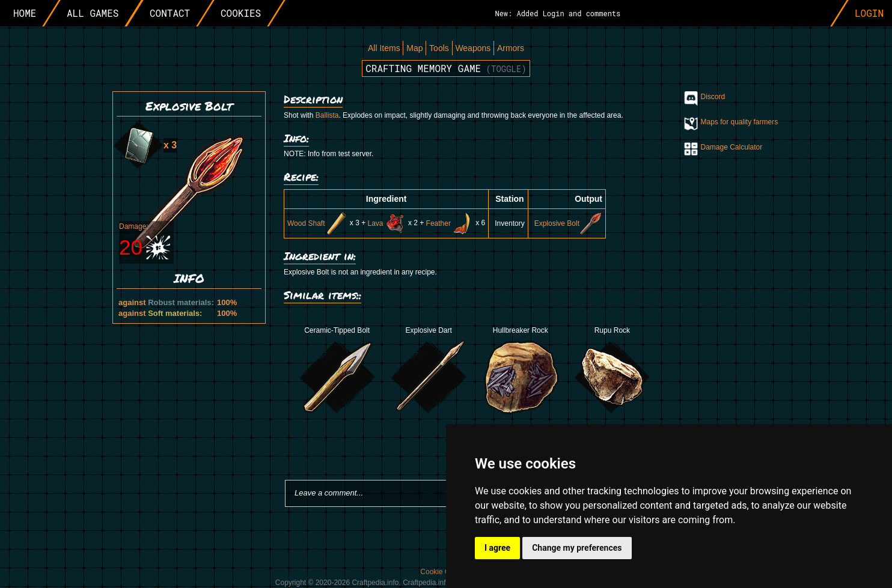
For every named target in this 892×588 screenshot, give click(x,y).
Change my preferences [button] (577, 548)
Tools (439, 48)
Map (414, 48)
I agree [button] (497, 548)
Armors (511, 48)
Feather (450, 223)
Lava (387, 223)
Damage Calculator (732, 147)
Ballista (327, 115)
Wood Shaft (317, 223)
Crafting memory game (446, 68)
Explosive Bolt (568, 223)
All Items (384, 48)
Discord (713, 97)
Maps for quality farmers (740, 122)
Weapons (473, 48)
